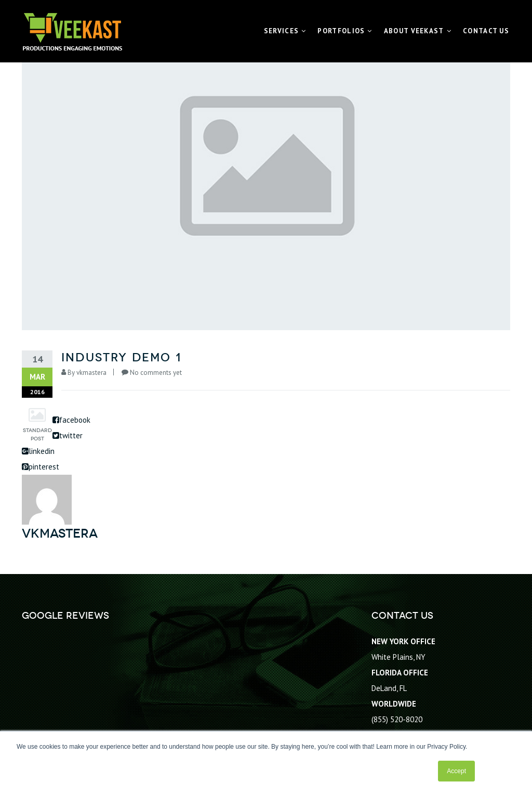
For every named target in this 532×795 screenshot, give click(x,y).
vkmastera (91, 373)
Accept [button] (456, 771)
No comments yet (156, 373)
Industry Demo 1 (121, 357)
